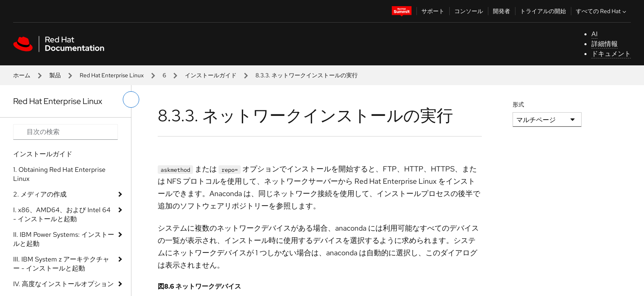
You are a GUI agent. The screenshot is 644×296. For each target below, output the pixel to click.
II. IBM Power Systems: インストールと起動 (64, 239)
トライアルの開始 (543, 11)
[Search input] (66, 132)
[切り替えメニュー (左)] (131, 99)
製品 (55, 75)
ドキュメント (611, 54)
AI (595, 34)
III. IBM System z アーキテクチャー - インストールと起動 (61, 264)
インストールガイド (211, 75)
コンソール (469, 11)
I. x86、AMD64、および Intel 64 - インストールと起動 (62, 214)
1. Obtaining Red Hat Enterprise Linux (59, 174)
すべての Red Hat (602, 11)
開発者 (501, 11)
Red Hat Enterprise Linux (112, 75)
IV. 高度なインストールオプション (63, 284)
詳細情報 (605, 44)
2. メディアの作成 (40, 194)
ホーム (22, 75)
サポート (433, 11)
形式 (518, 104)
